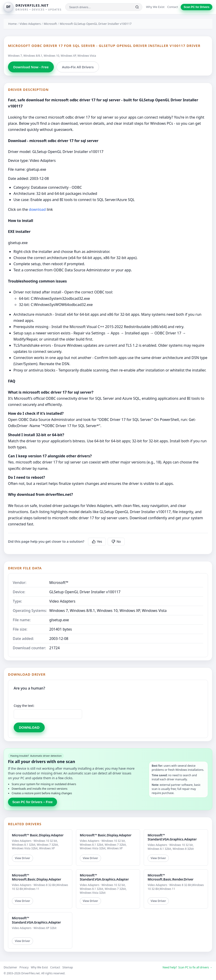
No (116, 542)
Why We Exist (155, 7)
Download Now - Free (31, 67)
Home (12, 24)
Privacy (24, 967)
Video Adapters (30, 24)
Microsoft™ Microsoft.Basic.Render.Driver (170, 877)
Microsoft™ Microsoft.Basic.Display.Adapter (36, 877)
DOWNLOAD (29, 727)
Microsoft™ (59, 583)
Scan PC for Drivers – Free (33, 802)
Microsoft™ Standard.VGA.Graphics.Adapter (172, 837)
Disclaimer (10, 967)
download (37, 209)
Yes (97, 542)
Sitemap (68, 967)
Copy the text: (24, 706)
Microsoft (50, 24)
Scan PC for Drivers (196, 7)
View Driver (22, 858)
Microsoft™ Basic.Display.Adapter (38, 835)
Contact (173, 7)
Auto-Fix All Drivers (78, 67)
